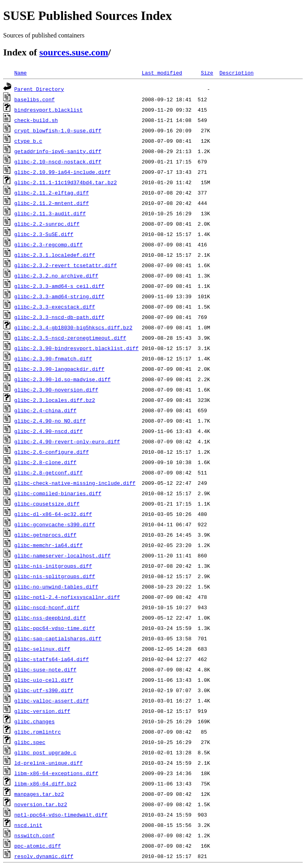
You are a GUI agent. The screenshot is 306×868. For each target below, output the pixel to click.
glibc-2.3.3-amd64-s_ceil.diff (59, 286)
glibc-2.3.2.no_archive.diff (56, 276)
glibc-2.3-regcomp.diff (49, 244)
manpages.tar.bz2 (39, 794)
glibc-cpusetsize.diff (47, 504)
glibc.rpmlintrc (38, 732)
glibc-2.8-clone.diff (45, 462)
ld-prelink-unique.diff (49, 763)
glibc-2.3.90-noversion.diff (56, 390)
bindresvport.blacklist (49, 110)
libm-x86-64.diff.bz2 (45, 783)
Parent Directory (39, 89)
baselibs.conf (34, 99)
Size (207, 73)
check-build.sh (36, 120)
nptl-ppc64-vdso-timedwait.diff (61, 815)
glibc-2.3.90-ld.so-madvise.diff (63, 379)
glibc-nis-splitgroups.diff (55, 576)
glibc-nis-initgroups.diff (53, 566)
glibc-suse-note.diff (45, 669)
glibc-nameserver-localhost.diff (63, 555)
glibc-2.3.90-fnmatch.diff (53, 358)
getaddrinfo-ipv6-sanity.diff (58, 151)
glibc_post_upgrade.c (45, 752)
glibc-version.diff (42, 711)
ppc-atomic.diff (38, 846)
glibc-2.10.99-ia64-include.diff (63, 172)
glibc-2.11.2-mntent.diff (52, 203)
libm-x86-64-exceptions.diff (56, 773)
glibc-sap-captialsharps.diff (58, 638)
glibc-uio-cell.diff (44, 680)
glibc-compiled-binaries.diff (58, 493)
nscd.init (28, 825)
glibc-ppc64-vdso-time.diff (55, 628)
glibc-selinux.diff (42, 649)
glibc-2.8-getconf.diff (49, 472)
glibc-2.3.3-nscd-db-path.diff (59, 317)
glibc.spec (30, 742)
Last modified (162, 73)
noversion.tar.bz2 (41, 804)
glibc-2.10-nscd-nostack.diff (58, 161)
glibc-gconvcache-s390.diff (55, 524)
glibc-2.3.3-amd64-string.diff (59, 296)
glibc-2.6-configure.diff (52, 452)
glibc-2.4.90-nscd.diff (49, 431)
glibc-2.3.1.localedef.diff (55, 255)
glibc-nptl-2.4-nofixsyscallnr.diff (67, 597)
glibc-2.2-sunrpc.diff (47, 224)
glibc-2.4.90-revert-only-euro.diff (67, 441)
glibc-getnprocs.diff (45, 535)
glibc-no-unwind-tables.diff (56, 587)
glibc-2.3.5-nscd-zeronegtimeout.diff (70, 338)
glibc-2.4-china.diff (45, 410)
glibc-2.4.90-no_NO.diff (50, 421)
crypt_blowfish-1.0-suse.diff (58, 130)
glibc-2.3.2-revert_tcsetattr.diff (66, 265)
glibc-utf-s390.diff (44, 690)
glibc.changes (34, 721)
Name (21, 73)
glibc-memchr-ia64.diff (49, 545)
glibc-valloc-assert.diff (52, 701)
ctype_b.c (28, 141)
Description (237, 73)
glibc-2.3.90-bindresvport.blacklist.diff (76, 348)
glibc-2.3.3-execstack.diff (55, 307)
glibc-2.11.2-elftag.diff (52, 193)
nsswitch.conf (34, 835)
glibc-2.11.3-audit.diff (50, 213)
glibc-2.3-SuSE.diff (44, 234)
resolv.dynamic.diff (44, 856)
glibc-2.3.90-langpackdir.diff (59, 369)
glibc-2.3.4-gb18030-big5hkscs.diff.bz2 (73, 327)
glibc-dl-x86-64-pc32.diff (53, 514)
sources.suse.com (74, 52)
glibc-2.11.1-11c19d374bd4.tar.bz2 (66, 182)
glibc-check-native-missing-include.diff (75, 483)
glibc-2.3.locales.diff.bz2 (55, 400)
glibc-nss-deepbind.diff (50, 618)
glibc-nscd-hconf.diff (47, 607)
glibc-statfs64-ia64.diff (52, 659)
